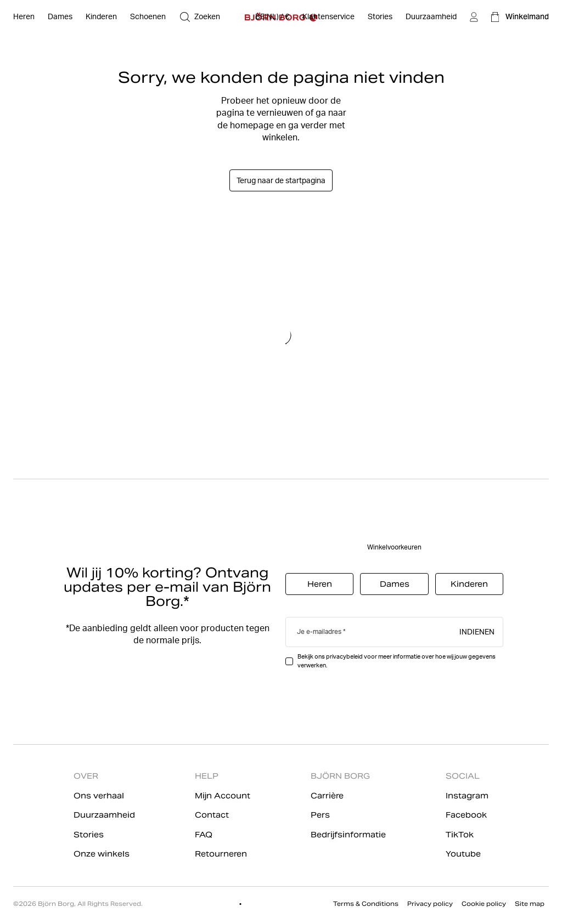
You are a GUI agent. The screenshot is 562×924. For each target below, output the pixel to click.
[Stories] (380, 17)
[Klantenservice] (328, 17)
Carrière (327, 796)
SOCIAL (463, 776)
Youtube (463, 854)
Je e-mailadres (319, 631)
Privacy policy (430, 904)
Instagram (467, 796)
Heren (320, 584)
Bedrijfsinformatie (348, 835)
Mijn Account (223, 796)
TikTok (460, 835)
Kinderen (469, 584)
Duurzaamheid (104, 815)
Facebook (466, 815)
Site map (530, 904)
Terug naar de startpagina (281, 180)
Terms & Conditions (366, 904)
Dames (395, 584)
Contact (212, 815)
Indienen (477, 631)
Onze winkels (102, 854)
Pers (320, 815)
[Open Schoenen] (148, 17)
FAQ (204, 835)
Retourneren (221, 854)
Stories (89, 835)
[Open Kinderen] (101, 17)
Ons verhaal (99, 796)
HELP (207, 776)
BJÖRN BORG (340, 776)
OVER (86, 776)
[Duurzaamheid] (431, 17)
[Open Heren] (24, 17)
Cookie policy (484, 904)
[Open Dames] (60, 17)
